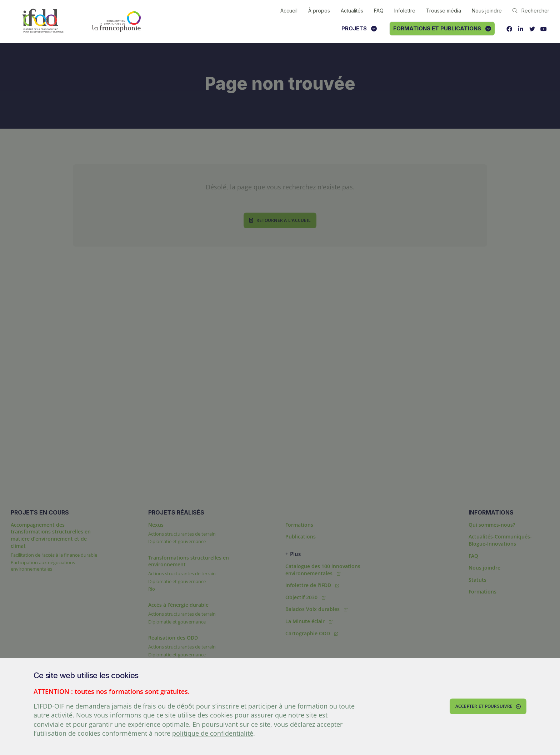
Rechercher (531, 11)
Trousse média (444, 11)
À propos (319, 11)
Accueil (289, 11)
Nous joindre (487, 11)
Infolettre (405, 11)
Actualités (352, 11)
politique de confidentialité (213, 733)
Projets (359, 28)
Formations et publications (442, 28)
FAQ (379, 11)
